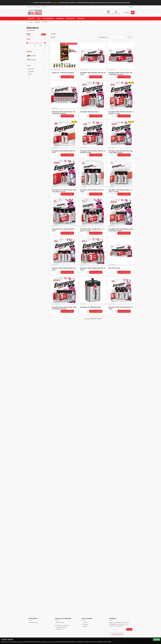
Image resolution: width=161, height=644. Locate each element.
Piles (31, 22)
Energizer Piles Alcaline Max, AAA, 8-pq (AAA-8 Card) (121, 230)
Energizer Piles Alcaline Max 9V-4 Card (121, 308)
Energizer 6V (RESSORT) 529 (91, 307)
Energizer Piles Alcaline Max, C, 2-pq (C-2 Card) (121, 191)
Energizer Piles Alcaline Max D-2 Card (92, 191)
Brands (29, 51)
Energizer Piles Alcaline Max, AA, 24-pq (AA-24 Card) (120, 74)
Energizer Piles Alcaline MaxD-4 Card (64, 230)
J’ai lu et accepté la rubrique (116, 634)
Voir (129, 37)
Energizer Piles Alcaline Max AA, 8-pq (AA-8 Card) (93, 152)
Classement (102, 37)
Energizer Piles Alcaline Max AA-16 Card (93, 74)
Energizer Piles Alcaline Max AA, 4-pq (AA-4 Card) (121, 113)
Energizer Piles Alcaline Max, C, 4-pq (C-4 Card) (93, 230)
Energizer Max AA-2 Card (89, 112)
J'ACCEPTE (157, 640)
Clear (44, 34)
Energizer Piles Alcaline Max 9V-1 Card (64, 152)
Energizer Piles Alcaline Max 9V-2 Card (64, 269)
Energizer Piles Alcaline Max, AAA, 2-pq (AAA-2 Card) (64, 191)
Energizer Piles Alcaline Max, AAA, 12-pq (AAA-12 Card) (64, 308)
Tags (28, 66)
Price (28, 39)
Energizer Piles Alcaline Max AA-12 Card (93, 269)
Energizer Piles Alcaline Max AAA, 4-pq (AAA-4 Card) (121, 152)
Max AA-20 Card (114, 268)
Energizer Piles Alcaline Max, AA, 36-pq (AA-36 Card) (64, 113)
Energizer (37, 22)
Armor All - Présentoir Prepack (63, 73)
